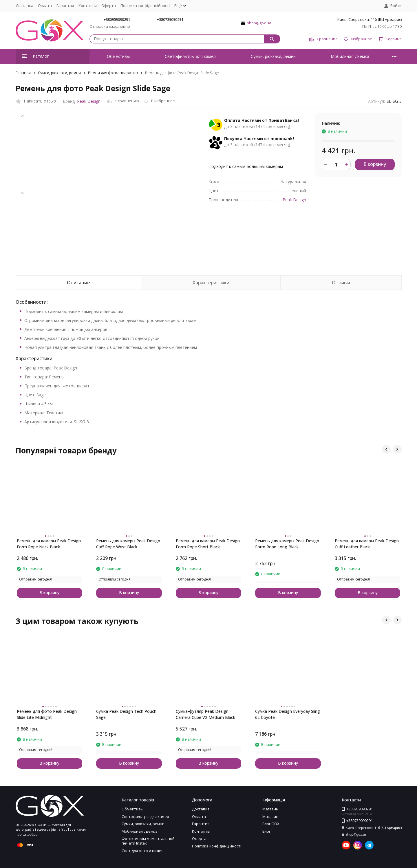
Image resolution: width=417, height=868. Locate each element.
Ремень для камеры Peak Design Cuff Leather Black (367, 544)
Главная (23, 73)
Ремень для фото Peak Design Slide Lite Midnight (47, 714)
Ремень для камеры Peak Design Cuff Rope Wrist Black (128, 544)
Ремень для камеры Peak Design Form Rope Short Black (208, 544)
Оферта (109, 6)
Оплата (45, 6)
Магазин (270, 809)
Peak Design (89, 101)
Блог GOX (271, 824)
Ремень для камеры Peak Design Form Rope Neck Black (49, 544)
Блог (266, 831)
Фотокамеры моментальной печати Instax (148, 841)
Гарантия (65, 6)
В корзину (375, 164)
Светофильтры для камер (190, 56)
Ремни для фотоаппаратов (113, 73)
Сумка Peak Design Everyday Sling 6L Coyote (288, 714)
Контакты (88, 6)
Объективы (118, 56)
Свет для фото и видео (143, 851)
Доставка (24, 6)
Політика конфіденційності (145, 6)
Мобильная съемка (350, 56)
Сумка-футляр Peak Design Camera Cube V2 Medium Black (205, 714)
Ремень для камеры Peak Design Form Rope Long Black (287, 544)
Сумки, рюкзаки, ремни (273, 56)
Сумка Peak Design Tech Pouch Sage (126, 714)
